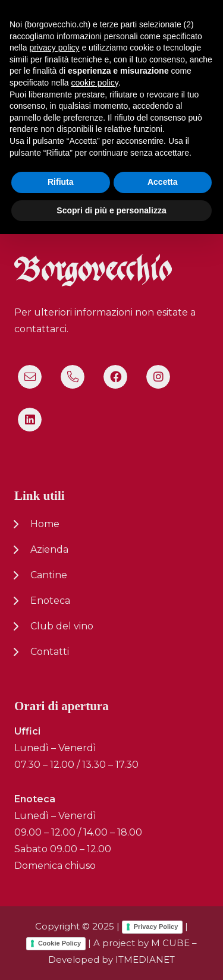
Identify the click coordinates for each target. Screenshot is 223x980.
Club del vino (62, 626)
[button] (206, 24)
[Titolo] (30, 377)
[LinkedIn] (30, 420)
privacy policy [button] (54, 793)
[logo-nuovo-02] (45, 24)
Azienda (49, 549)
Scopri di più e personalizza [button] (111, 956)
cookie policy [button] (95, 828)
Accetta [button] (163, 928)
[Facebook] (115, 377)
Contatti (50, 652)
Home (45, 524)
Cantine (49, 575)
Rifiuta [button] (61, 928)
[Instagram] (158, 377)
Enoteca (50, 601)
